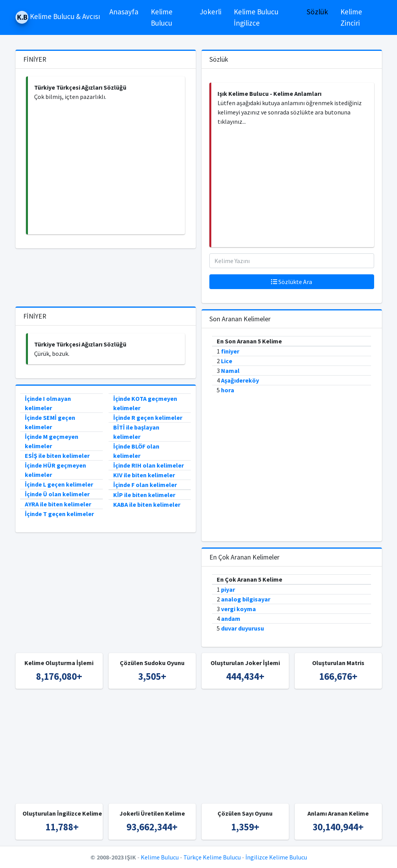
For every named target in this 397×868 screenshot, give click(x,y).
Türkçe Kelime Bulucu (212, 857)
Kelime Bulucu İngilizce (256, 17)
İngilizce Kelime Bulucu (276, 857)
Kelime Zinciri (351, 17)
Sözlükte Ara (292, 282)
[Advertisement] (106, 168)
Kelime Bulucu (162, 17)
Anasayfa (124, 12)
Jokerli (211, 12)
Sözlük (317, 12)
